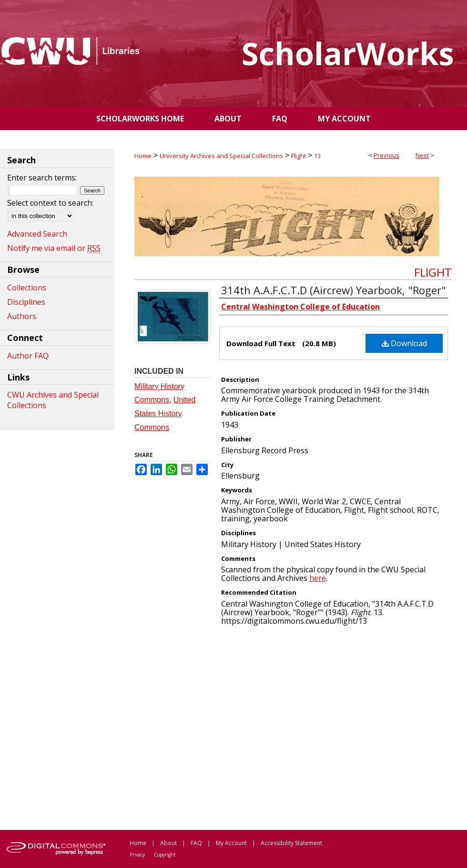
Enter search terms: (42, 178)
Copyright (165, 855)
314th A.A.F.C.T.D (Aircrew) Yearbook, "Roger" (334, 290)
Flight (299, 156)
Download (404, 343)
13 (317, 156)
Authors (22, 316)
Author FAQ (28, 356)
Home (143, 156)
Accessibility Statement (291, 843)
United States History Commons (165, 414)
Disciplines (26, 302)
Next (422, 155)
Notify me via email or (54, 248)
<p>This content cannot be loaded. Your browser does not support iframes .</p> (293, 727)
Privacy (137, 855)
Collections (27, 288)
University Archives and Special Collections (221, 156)
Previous (386, 155)
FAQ (196, 843)
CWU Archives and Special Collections (53, 400)
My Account (231, 843)
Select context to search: (50, 203)
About (168, 843)
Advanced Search (37, 234)
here (318, 578)
